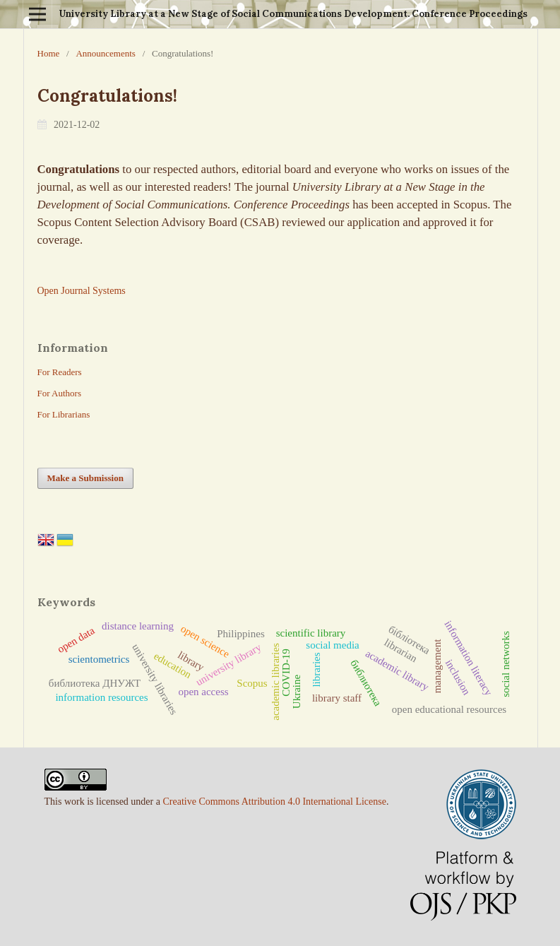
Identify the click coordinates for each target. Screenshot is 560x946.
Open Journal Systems (82, 291)
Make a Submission (85, 478)
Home (49, 53)
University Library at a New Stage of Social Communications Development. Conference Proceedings (293, 14)
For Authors (59, 393)
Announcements (105, 53)
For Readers (60, 372)
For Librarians (64, 414)
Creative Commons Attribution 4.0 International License (274, 802)
